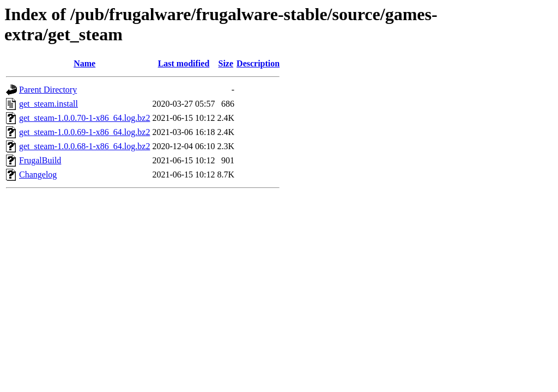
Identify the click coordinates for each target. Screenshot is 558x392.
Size (226, 63)
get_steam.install (48, 104)
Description (258, 63)
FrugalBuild (40, 160)
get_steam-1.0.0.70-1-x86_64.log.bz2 (84, 118)
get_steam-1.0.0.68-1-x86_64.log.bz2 (84, 146)
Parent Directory (48, 90)
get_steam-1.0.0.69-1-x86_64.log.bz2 (84, 132)
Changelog (38, 174)
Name (84, 63)
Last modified (184, 63)
